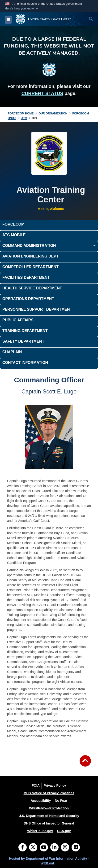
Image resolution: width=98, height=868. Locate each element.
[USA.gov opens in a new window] (64, 831)
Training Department (25, 331)
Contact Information (25, 363)
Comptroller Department (30, 267)
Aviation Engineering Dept (30, 256)
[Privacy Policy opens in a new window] (55, 785)
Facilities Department (26, 277)
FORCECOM (13, 224)
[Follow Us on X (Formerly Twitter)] (33, 848)
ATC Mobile (14, 235)
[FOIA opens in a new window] (36, 785)
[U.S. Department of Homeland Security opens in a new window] (49, 816)
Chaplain (12, 352)
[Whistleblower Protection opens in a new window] (49, 808)
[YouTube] (44, 848)
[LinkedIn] (54, 848)
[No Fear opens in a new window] (61, 801)
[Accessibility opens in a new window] (41, 801)
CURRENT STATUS (42, 93)
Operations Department (28, 299)
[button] (22, 9)
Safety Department (23, 341)
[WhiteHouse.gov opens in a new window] (40, 831)
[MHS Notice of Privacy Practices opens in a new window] (49, 793)
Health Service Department (32, 288)
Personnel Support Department (37, 309)
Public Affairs (18, 320)
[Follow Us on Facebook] (23, 848)
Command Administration (29, 246)
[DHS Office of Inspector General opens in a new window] (49, 823)
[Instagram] (65, 848)
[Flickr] (76, 848)
